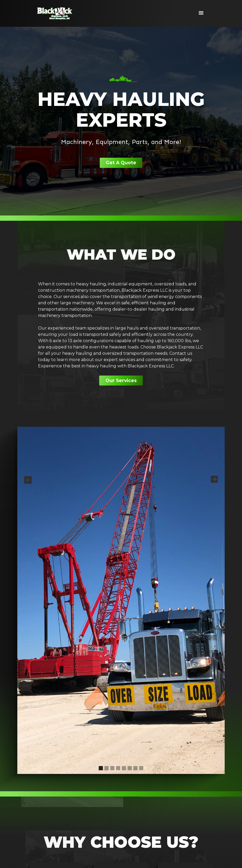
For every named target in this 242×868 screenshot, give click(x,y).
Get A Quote (121, 163)
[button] (201, 13)
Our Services (121, 381)
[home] (55, 13)
